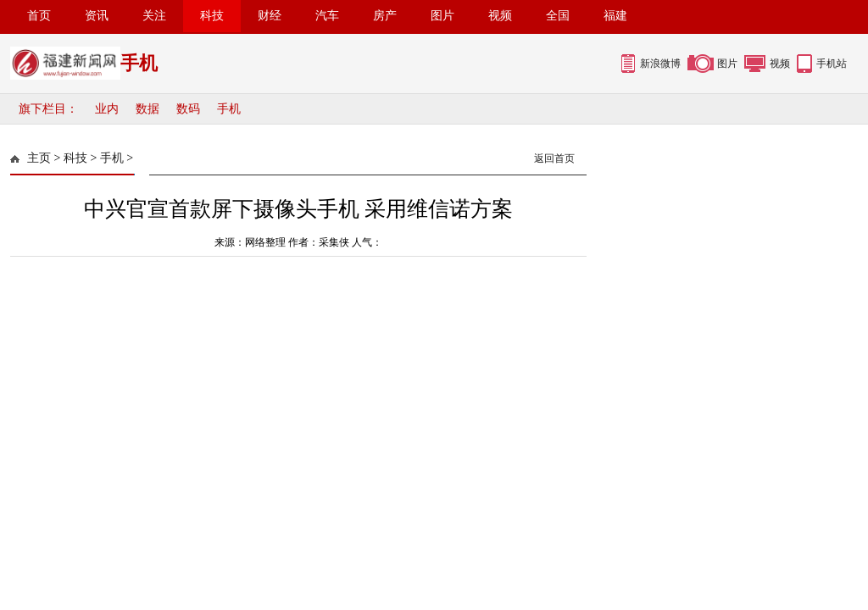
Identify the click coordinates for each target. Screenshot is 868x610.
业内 (107, 109)
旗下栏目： (48, 109)
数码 (188, 109)
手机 (229, 109)
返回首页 (554, 158)
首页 (39, 16)
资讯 (97, 16)
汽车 (327, 16)
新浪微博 (660, 64)
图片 (442, 16)
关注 (154, 16)
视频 (500, 16)
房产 (385, 16)
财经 (270, 16)
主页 (39, 158)
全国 (558, 16)
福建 (615, 16)
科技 (212, 16)
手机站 (832, 64)
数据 (147, 109)
